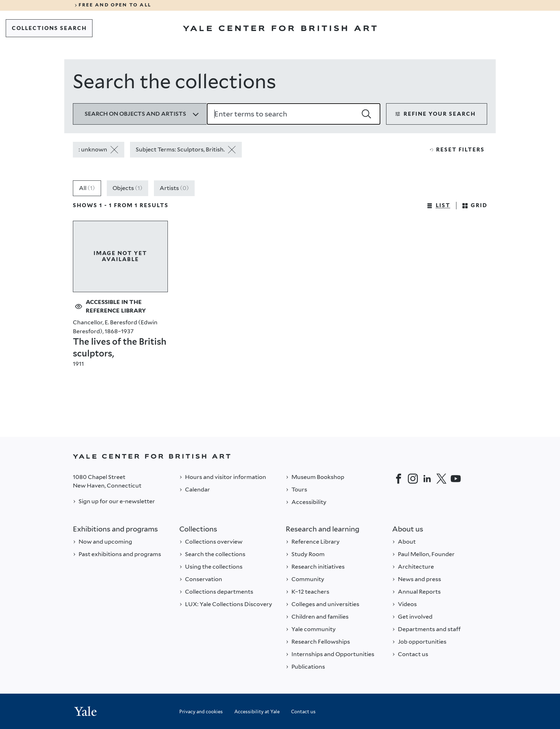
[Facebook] (399, 479)
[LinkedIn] (427, 479)
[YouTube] (456, 479)
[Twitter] (441, 479)
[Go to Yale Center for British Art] (280, 28)
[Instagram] (413, 479)
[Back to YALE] (280, 456)
